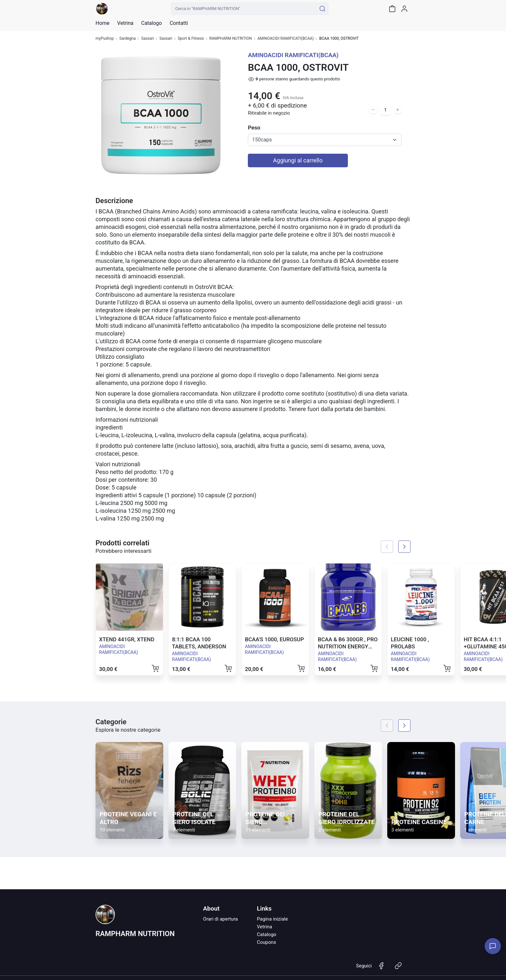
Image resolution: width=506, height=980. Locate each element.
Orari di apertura (220, 919)
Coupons (267, 942)
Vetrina (264, 927)
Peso (254, 128)
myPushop (105, 39)
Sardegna (128, 39)
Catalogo (151, 23)
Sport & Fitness (191, 39)
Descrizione (114, 201)
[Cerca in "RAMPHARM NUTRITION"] (244, 9)
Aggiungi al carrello (298, 160)
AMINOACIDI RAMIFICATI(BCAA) (286, 39)
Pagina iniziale (272, 919)
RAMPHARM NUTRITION (231, 39)
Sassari (147, 39)
